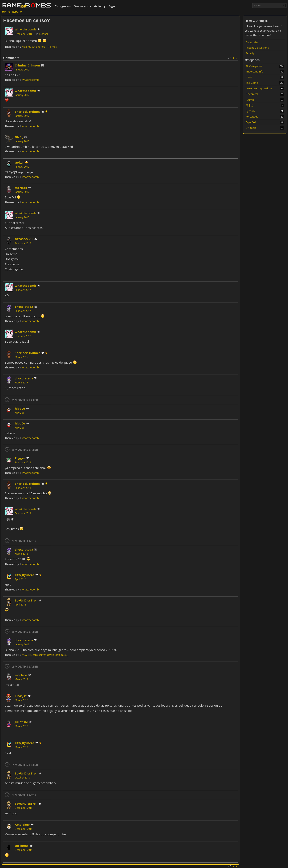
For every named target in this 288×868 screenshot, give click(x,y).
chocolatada (24, 307)
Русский (251, 111)
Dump (250, 100)
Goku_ (19, 162)
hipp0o (20, 408)
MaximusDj (28, 47)
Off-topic (251, 128)
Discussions (82, 6)
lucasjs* (21, 696)
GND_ (19, 137)
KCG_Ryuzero (24, 575)
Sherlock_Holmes (46, 47)
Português (252, 117)
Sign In (114, 6)
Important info (254, 71)
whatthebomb (25, 29)
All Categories (254, 66)
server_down (46, 655)
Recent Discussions (257, 48)
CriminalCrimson (27, 65)
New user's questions (259, 88)
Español (251, 122)
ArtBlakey (22, 825)
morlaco (21, 188)
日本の (249, 105)
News (249, 77)
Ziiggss (20, 458)
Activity (100, 6)
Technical (252, 94)
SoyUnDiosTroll (26, 600)
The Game (252, 83)
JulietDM (21, 722)
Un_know (22, 846)
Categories (62, 6)
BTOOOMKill (24, 239)
